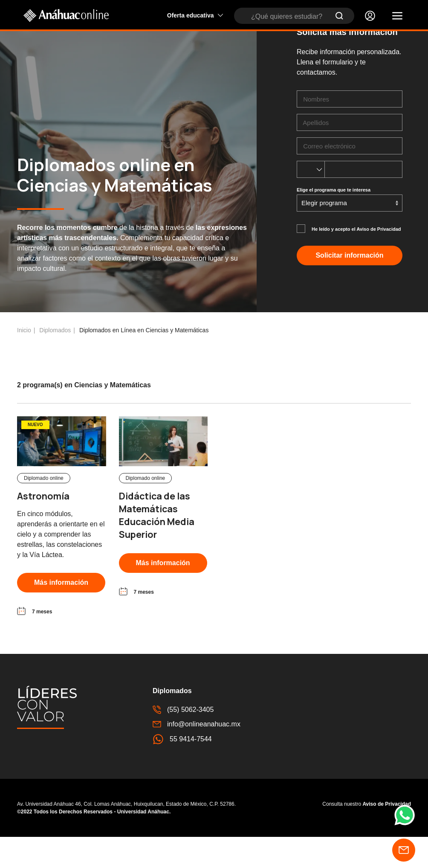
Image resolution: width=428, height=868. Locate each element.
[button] (397, 16)
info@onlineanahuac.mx (197, 755)
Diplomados (55, 361)
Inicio (24, 361)
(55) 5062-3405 (183, 741)
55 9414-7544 (182, 770)
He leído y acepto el (356, 260)
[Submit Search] (339, 16)
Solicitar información (349, 286)
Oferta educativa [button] (195, 15)
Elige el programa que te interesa (334, 221)
